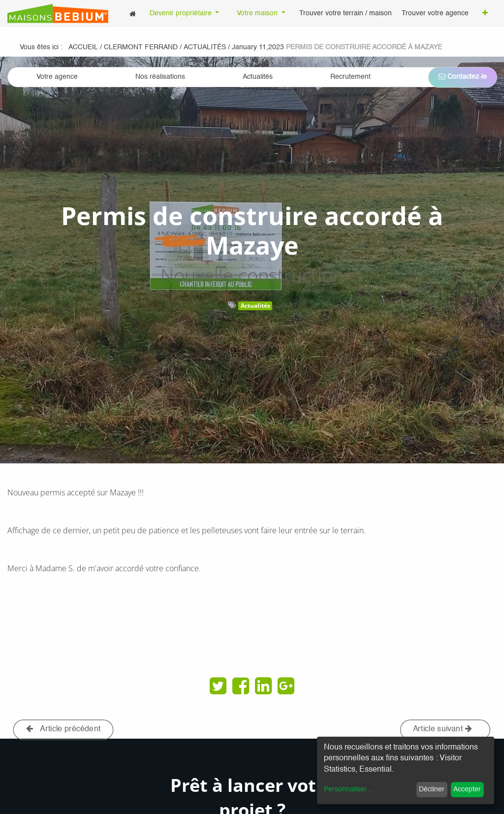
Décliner (432, 789)
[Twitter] (218, 686)
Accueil (83, 47)
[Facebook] (241, 686)
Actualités (255, 306)
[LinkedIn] (263, 686)
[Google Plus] (286, 686)
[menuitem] (133, 14)
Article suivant (442, 729)
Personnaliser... (348, 789)
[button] (485, 14)
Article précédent (63, 729)
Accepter (467, 789)
